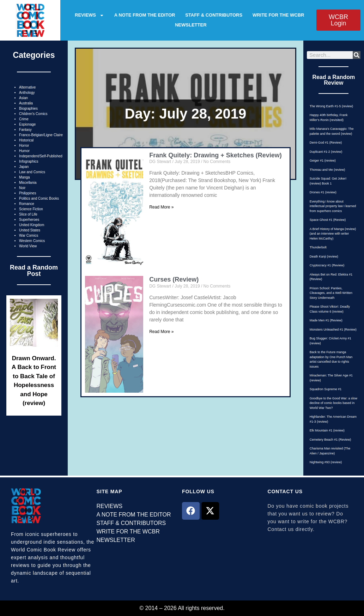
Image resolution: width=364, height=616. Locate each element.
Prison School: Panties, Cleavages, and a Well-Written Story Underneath (331, 293)
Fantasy (25, 130)
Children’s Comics (33, 114)
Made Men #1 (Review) (326, 320)
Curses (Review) (174, 279)
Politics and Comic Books (39, 198)
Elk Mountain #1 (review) (327, 430)
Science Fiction (31, 209)
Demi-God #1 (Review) (326, 143)
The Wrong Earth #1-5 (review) (331, 106)
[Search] (357, 55)
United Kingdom (32, 225)
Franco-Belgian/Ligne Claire (41, 135)
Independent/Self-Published (41, 156)
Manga (25, 177)
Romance (27, 204)
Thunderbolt (318, 247)
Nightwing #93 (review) (326, 462)
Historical (26, 140)
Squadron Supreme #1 (326, 389)
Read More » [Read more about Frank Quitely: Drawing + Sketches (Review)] (161, 207)
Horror (24, 146)
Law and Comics (32, 172)
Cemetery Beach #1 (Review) (330, 440)
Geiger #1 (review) (323, 161)
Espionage (27, 124)
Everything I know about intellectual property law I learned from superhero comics (333, 206)
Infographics (29, 161)
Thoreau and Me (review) (327, 170)
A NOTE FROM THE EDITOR (145, 15)
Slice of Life (28, 214)
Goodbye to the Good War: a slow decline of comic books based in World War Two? (333, 403)
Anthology (27, 93)
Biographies (28, 108)
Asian (23, 98)
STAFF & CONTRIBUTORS (214, 15)
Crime (24, 119)
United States (30, 230)
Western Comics (32, 241)
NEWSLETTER (191, 25)
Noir (22, 188)
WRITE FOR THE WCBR (278, 15)
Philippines (28, 193)
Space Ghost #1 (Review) (328, 220)
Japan (24, 167)
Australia (26, 103)
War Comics (29, 235)
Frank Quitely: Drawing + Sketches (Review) (216, 155)
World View (28, 246)
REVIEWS (89, 15)
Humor (24, 151)
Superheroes (29, 220)
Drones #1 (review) (323, 192)
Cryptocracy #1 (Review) (327, 265)
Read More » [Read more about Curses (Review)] (161, 332)
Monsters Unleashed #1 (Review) (333, 330)
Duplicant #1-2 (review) (326, 152)
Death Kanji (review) (324, 256)
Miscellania (28, 183)
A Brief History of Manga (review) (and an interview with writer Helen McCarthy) (333, 234)
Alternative (27, 87)
